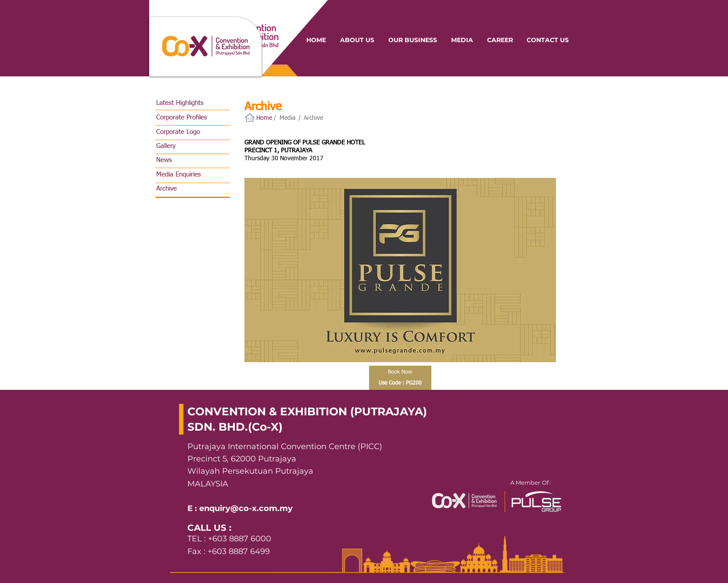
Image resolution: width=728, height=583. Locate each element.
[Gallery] (193, 146)
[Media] (289, 118)
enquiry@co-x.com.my (246, 508)
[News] (193, 160)
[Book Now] (400, 372)
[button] (265, 118)
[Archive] (193, 189)
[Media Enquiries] (193, 175)
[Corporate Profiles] (193, 117)
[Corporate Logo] (193, 132)
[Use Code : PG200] (400, 383)
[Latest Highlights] (193, 103)
